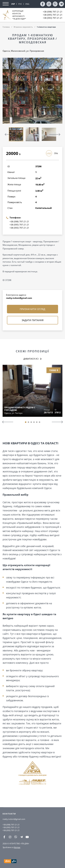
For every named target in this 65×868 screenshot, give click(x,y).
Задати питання (33, 320)
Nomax (17, 847)
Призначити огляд (32, 309)
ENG (27, 4)
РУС (20, 4)
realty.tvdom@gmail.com (19, 298)
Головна (6, 27)
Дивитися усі (31, 359)
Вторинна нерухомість (23, 27)
